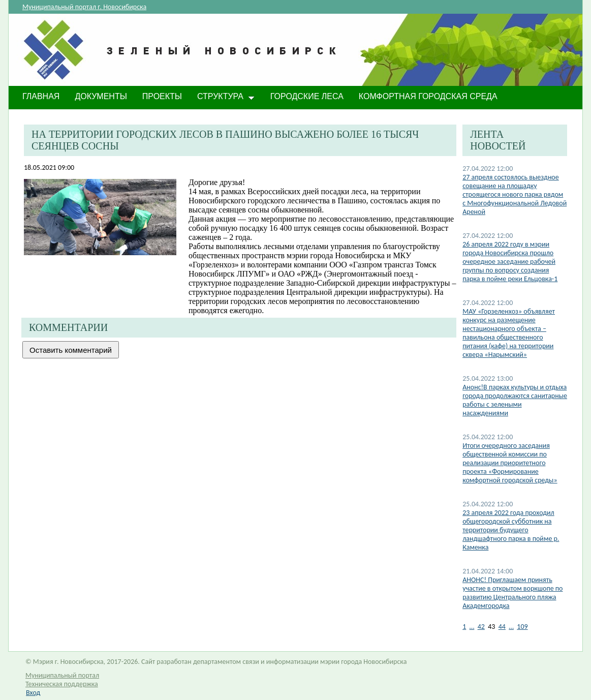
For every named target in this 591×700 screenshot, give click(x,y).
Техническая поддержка (62, 684)
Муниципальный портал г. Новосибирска (84, 7)
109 (522, 627)
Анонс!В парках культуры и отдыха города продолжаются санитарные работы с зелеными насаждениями (515, 400)
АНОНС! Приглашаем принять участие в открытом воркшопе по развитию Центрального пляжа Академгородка (512, 593)
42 (481, 627)
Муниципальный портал (62, 675)
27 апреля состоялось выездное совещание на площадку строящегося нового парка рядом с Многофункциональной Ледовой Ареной (515, 194)
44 (502, 627)
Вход (33, 693)
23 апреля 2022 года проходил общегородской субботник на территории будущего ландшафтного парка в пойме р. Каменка (511, 530)
